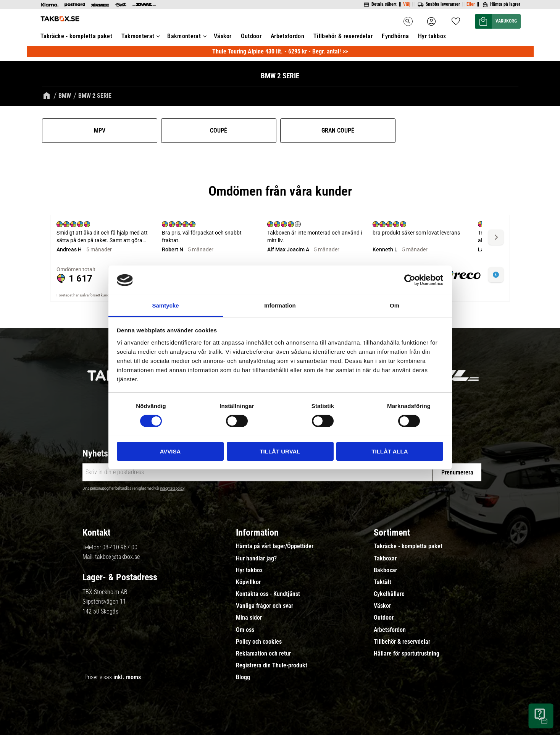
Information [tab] (280, 305)
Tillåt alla (390, 451)
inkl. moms (127, 677)
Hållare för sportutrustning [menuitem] (407, 654)
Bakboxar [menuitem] (385, 570)
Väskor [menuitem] (223, 36)
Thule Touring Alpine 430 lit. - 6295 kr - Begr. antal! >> (280, 51)
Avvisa (170, 451)
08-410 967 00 (120, 547)
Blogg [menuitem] (243, 677)
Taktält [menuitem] (382, 582)
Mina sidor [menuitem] (249, 618)
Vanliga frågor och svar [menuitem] (265, 606)
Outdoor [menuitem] (251, 36)
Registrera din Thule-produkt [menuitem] (272, 665)
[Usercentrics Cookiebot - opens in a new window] (410, 280)
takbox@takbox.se (117, 557)
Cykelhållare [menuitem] (389, 594)
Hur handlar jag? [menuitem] (256, 559)
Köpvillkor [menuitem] (248, 582)
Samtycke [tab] (165, 305)
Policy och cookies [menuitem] (259, 642)
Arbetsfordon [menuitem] (287, 36)
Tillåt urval (280, 451)
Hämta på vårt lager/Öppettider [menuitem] (275, 546)
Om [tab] (395, 305)
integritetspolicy (172, 488)
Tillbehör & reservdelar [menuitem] (343, 36)
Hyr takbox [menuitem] (432, 36)
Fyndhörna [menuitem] (395, 36)
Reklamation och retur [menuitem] (263, 654)
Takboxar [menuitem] (385, 559)
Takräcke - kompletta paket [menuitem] (76, 36)
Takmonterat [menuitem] (138, 36)
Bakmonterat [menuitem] (184, 36)
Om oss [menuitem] (245, 630)
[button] (456, 19)
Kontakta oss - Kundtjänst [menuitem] (268, 594)
